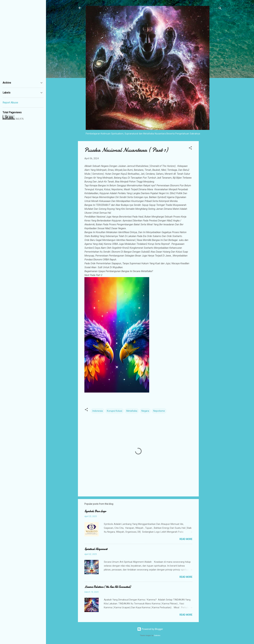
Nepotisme (159, 411)
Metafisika (132, 411)
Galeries (157, 635)
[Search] (220, 9)
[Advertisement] (212, 190)
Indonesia (98, 411)
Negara (145, 411)
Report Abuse (10, 103)
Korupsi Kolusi (115, 411)
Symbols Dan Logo (95, 511)
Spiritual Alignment (96, 549)
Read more (186, 539)
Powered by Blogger (150, 629)
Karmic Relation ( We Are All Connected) (108, 587)
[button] (190, 148)
